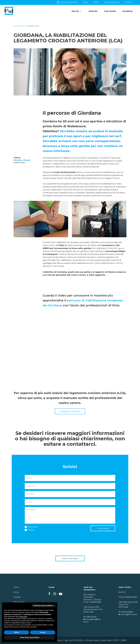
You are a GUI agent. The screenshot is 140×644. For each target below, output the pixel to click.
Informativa (33, 527)
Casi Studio (19, 26)
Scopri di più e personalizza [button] (30, 637)
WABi (124, 640)
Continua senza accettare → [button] (44, 606)
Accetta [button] (43, 632)
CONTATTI (129, 2)
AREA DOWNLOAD (112, 2)
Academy (128, 11)
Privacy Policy (93, 640)
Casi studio (110, 11)
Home (16, 587)
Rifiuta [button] (16, 632)
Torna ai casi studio (70, 558)
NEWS (86, 2)
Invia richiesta (103, 528)
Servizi (77, 11)
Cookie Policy (106, 640)
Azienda (93, 11)
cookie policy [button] (23, 617)
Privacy (31, 530)
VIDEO (96, 2)
